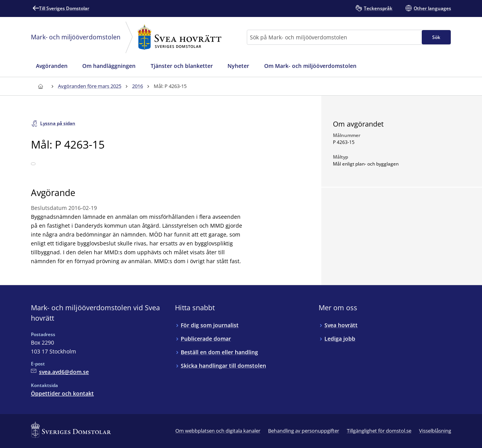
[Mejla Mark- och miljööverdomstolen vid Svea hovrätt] (60, 372)
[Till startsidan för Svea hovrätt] (40, 86)
